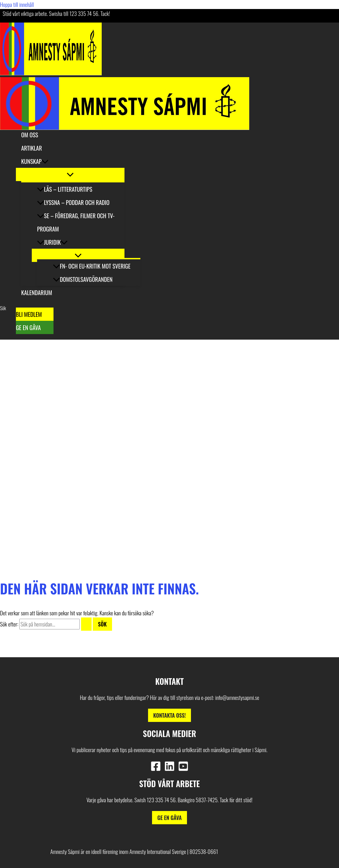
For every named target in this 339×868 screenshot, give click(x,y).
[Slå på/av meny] (70, 174)
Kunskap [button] (35, 161)
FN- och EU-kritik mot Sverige (92, 266)
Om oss (30, 135)
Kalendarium (37, 292)
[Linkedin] (169, 769)
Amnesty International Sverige (158, 851)
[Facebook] (156, 769)
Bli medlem (29, 314)
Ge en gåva (28, 327)
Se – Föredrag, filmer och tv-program (76, 222)
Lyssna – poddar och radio (73, 202)
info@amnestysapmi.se (237, 697)
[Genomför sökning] (86, 624)
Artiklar (32, 148)
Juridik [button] (52, 242)
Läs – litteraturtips (65, 189)
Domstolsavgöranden (83, 279)
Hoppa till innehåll (17, 4)
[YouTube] (183, 769)
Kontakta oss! (170, 715)
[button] (45, 161)
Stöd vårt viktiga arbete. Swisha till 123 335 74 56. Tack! (56, 13)
